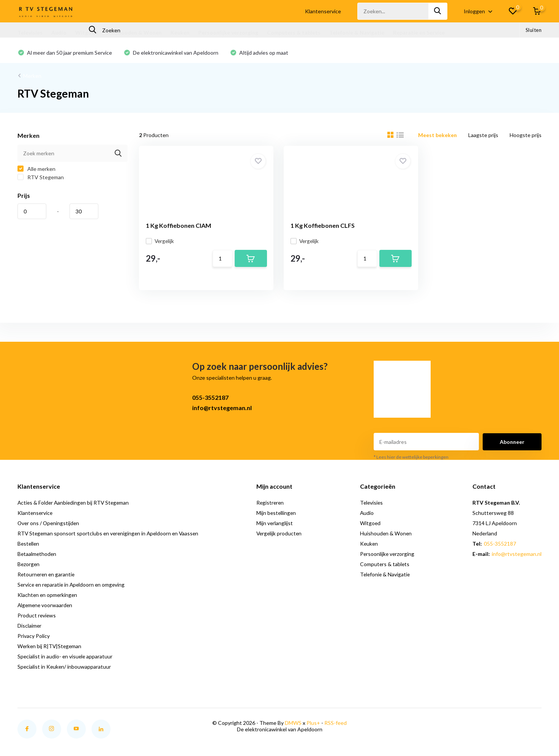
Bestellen (29, 545)
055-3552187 (210, 399)
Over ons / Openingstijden (49, 525)
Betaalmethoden (37, 556)
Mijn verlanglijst (277, 525)
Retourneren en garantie (47, 576)
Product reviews (37, 617)
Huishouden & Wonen (134, 32)
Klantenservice (323, 11)
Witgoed (87, 32)
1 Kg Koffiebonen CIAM (179, 226)
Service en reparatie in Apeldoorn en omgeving (73, 586)
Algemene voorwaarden (46, 607)
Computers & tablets (294, 32)
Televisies (30, 32)
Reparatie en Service (419, 32)
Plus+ (313, 725)
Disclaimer (30, 627)
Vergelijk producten (282, 535)
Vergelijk (161, 241)
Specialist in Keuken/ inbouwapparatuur (65, 668)
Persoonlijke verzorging (228, 32)
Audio (59, 32)
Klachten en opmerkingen (48, 597)
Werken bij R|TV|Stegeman (50, 648)
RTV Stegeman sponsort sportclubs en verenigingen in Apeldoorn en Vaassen (110, 535)
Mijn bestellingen (279, 515)
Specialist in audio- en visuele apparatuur (66, 658)
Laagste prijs (483, 135)
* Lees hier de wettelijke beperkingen (411, 459)
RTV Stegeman (41, 178)
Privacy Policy (34, 638)
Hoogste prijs (526, 135)
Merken (32, 76)
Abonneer (512, 443)
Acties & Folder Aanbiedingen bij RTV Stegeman (75, 504)
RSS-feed (336, 725)
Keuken (180, 32)
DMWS (293, 725)
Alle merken (36, 169)
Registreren (273, 504)
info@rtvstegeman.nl (222, 410)
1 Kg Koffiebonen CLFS (317, 226)
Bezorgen (29, 566)
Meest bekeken (437, 135)
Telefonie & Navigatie (357, 32)
